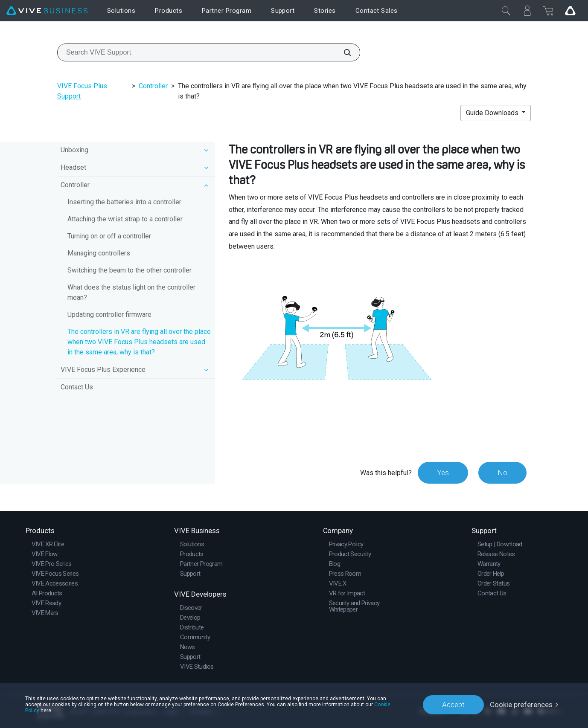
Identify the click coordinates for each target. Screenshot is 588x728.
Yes (443, 473)
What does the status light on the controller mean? (131, 292)
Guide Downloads (493, 113)
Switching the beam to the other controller (130, 270)
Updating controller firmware (109, 315)
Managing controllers (99, 253)
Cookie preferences (521, 705)
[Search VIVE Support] (343, 52)
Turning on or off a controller (109, 236)
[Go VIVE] (570, 11)
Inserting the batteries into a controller (124, 202)
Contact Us (77, 387)
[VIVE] (47, 11)
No (502, 473)
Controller (153, 86)
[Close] (506, 11)
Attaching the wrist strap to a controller (125, 219)
